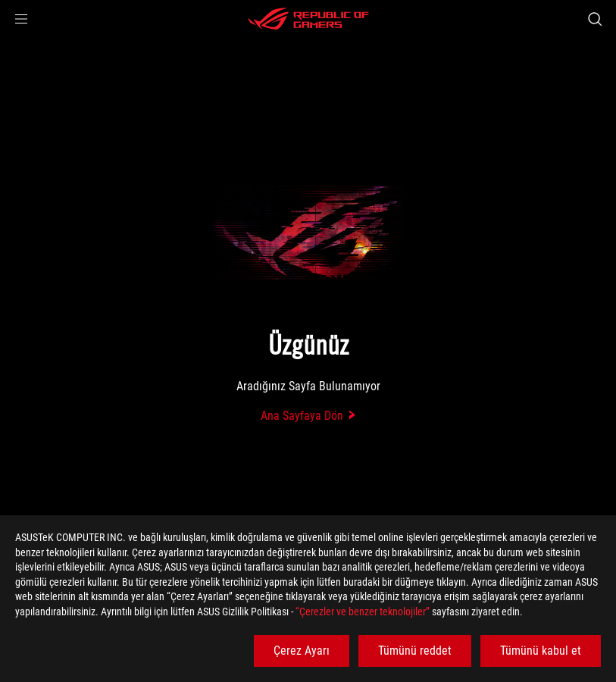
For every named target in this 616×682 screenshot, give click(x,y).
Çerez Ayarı (302, 651)
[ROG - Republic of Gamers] (308, 19)
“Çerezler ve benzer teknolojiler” (363, 612)
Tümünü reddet (415, 651)
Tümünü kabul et (541, 651)
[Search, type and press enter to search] (595, 19)
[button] (21, 19)
